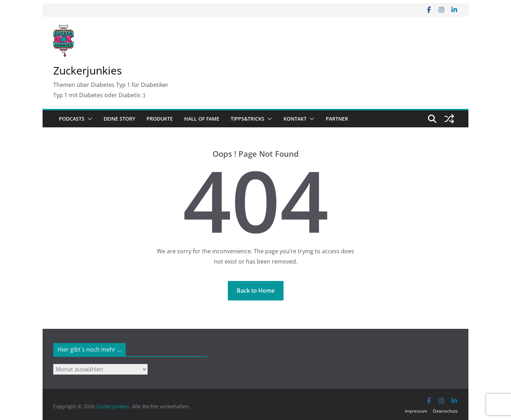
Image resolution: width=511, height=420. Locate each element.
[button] (88, 119)
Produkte (160, 119)
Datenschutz (445, 411)
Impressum (416, 411)
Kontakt (295, 119)
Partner (337, 119)
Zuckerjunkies (87, 70)
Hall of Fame (202, 119)
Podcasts (72, 119)
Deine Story (119, 119)
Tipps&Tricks (248, 119)
